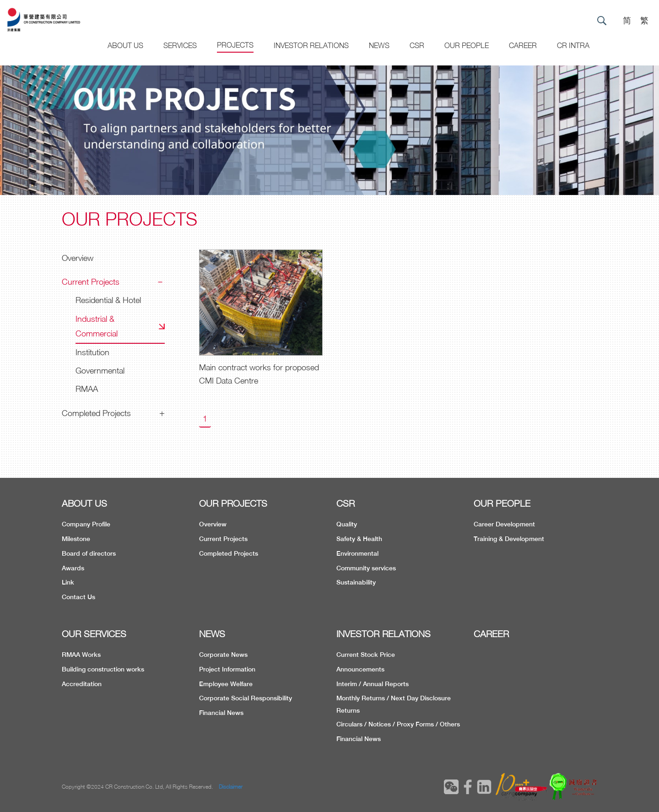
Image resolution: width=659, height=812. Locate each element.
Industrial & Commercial (97, 326)
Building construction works (103, 669)
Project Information (227, 669)
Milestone (76, 539)
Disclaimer (231, 787)
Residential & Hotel (108, 300)
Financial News (221, 713)
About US (125, 45)
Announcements (360, 669)
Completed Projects (96, 413)
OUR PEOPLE (502, 503)
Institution (92, 352)
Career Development (504, 524)
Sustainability (356, 582)
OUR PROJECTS (233, 503)
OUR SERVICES (94, 634)
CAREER (523, 45)
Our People (467, 45)
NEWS (212, 634)
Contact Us (78, 597)
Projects (235, 45)
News (379, 45)
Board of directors (89, 553)
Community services (366, 568)
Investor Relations (311, 45)
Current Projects (91, 282)
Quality (347, 524)
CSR (417, 45)
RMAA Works (81, 655)
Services (180, 45)
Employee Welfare (226, 684)
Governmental (100, 371)
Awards (73, 568)
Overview (78, 258)
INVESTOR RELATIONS (384, 634)
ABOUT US (84, 503)
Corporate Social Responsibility (246, 698)
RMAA (87, 389)
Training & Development (509, 539)
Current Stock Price (366, 655)
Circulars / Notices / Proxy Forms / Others (398, 724)
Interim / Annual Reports (373, 684)
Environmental (357, 553)
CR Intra (573, 45)
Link (68, 582)
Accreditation (82, 684)
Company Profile (86, 524)
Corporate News (223, 655)
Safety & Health (359, 539)
